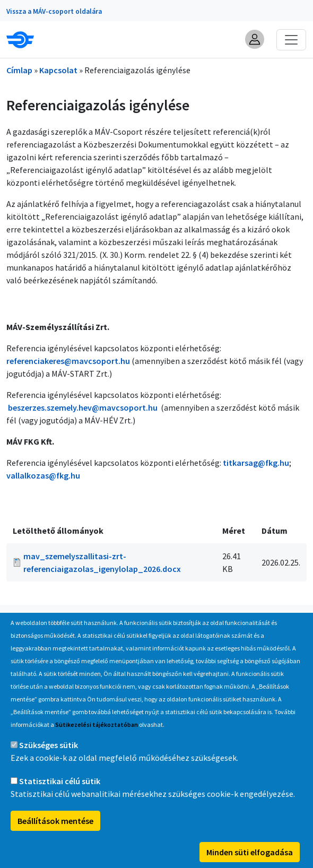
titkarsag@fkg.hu (256, 463)
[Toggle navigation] (291, 40)
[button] (255, 39)
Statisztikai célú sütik (60, 799)
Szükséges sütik (49, 763)
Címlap (19, 70)
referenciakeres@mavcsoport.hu (68, 361)
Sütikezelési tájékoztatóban (97, 743)
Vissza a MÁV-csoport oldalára (54, 11)
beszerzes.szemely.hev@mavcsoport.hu (83, 407)
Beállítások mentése (55, 839)
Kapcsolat (58, 70)
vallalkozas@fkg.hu (43, 475)
